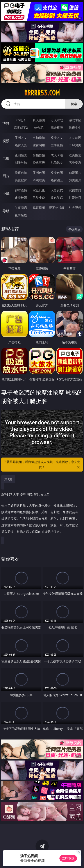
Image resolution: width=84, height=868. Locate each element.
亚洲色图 (39, 173)
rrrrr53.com (42, 93)
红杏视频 (75, 208)
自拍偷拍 (39, 138)
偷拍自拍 (39, 155)
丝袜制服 (39, 145)
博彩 (6, 123)
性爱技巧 (75, 198)
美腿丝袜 (21, 180)
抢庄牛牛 (75, 128)
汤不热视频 (57, 208)
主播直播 (57, 145)
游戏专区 (75, 120)
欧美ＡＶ (57, 138)
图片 (6, 176)
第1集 (8, 479)
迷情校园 (21, 198)
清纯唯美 (39, 180)
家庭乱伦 (39, 190)
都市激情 (21, 190)
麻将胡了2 (21, 128)
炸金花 (39, 128)
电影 (6, 158)
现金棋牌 (57, 128)
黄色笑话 (57, 198)
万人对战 (57, 120)
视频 (6, 141)
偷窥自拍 (21, 173)
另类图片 (75, 180)
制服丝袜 (21, 163)
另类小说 (39, 198)
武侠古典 (75, 190)
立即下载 (68, 858)
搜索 (74, 104)
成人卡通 (57, 155)
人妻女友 (57, 190)
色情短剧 (21, 215)
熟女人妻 (21, 145)
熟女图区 (57, 180)
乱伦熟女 (57, 163)
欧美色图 (57, 173)
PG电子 (21, 120)
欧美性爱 (75, 155)
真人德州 (39, 120)
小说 (6, 193)
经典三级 (39, 163)
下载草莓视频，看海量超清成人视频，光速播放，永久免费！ (42, 465)
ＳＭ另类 (75, 145)
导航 (6, 211)
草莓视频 (39, 208)
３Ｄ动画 (75, 138)
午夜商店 (21, 208)
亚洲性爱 (21, 155)
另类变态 (75, 163)
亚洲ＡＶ (21, 138)
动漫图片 (75, 173)
